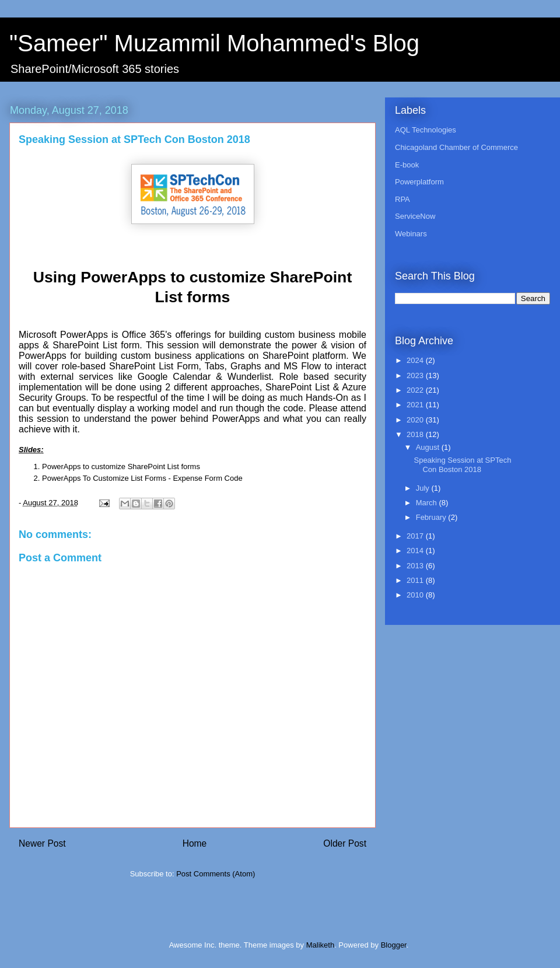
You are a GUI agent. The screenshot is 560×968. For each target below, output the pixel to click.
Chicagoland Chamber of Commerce (456, 147)
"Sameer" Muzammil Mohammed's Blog (214, 43)
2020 (416, 420)
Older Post (345, 843)
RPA (402, 199)
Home (195, 843)
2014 (416, 551)
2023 (416, 375)
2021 (416, 405)
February (432, 517)
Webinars (411, 234)
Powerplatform (419, 182)
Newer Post (42, 843)
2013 (416, 566)
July (424, 488)
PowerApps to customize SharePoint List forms (121, 466)
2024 (416, 360)
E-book (407, 165)
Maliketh (320, 945)
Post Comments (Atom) (216, 874)
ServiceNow (415, 216)
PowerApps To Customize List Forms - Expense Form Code (142, 478)
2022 (416, 390)
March (428, 503)
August (429, 447)
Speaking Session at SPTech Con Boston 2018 (462, 465)
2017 (416, 536)
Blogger (394, 945)
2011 (416, 580)
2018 (416, 434)
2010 (416, 595)
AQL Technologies (426, 130)
